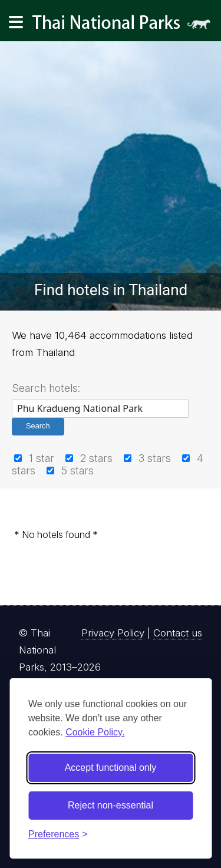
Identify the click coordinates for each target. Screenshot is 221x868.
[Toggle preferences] (58, 834)
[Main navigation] (16, 22)
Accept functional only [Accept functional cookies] (111, 768)
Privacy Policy (113, 633)
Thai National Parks (126, 26)
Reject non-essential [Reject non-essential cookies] (111, 805)
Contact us (178, 633)
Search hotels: (46, 388)
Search (38, 426)
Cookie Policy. (95, 732)
